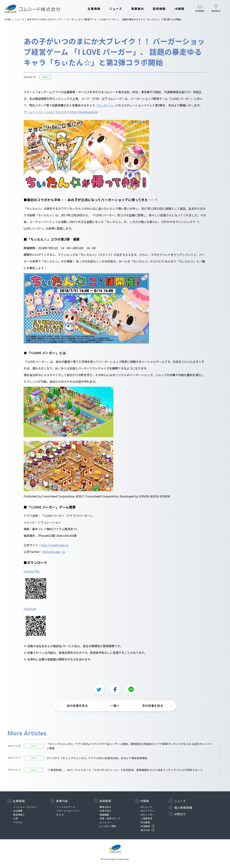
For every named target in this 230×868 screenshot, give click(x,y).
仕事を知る (106, 811)
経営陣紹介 (19, 815)
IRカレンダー (148, 815)
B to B (60, 815)
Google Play (32, 573)
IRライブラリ (148, 811)
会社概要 (18, 811)
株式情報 (145, 822)
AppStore (30, 610)
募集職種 (104, 815)
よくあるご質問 (108, 826)
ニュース (115, 9)
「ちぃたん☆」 (105, 107)
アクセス (18, 822)
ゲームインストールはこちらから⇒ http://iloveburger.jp (61, 114)
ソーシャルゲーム (66, 807)
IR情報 (179, 9)
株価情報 (145, 826)
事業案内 (137, 9)
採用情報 (159, 9)
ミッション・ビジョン (25, 807)
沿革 (16, 818)
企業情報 (94, 9)
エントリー (106, 822)
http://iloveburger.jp (55, 547)
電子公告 (145, 830)
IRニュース (146, 807)
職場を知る (106, 807)
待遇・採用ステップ (110, 818)
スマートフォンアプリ (68, 811)
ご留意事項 (147, 818)
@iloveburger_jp (54, 553)
